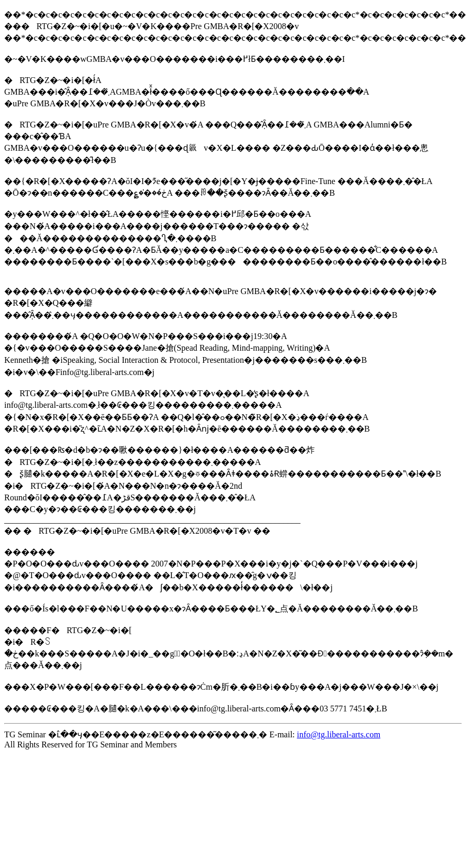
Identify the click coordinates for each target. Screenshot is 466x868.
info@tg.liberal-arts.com (339, 734)
